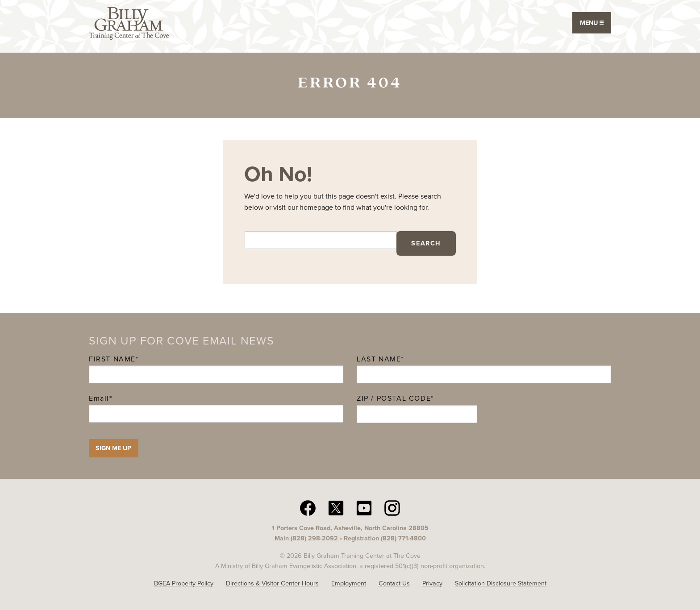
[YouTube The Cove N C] (364, 507)
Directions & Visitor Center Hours (272, 583)
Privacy (432, 583)
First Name (112, 359)
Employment (349, 583)
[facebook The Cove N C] (308, 507)
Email (101, 398)
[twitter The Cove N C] (336, 507)
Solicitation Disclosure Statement (501, 583)
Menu (592, 23)
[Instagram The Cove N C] (392, 507)
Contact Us (394, 583)
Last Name (379, 359)
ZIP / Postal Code (394, 398)
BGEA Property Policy (184, 583)
